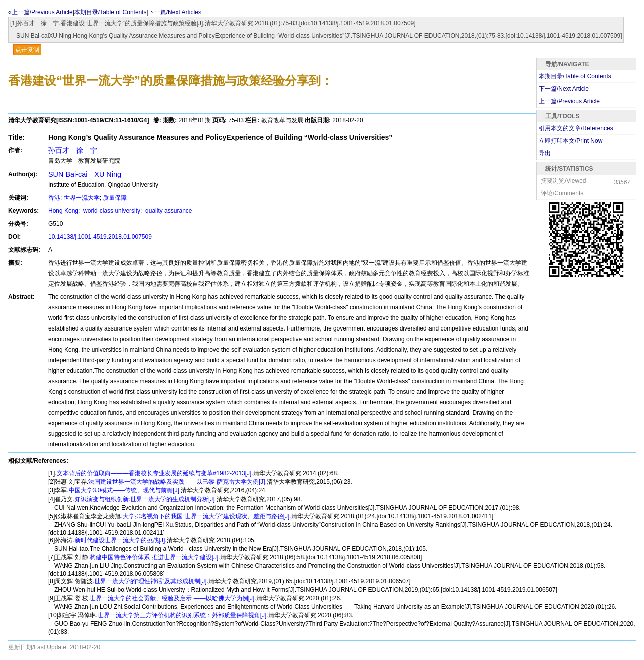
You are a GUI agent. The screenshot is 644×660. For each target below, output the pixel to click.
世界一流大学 (82, 198)
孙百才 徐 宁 (73, 150)
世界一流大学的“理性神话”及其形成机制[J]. (151, 581)
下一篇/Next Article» (175, 12)
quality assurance (168, 211)
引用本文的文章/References (576, 128)
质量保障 (115, 198)
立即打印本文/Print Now (571, 141)
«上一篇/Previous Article (40, 12)
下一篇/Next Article (564, 89)
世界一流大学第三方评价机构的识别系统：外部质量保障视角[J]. (183, 615)
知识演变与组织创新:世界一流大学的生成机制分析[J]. (146, 499)
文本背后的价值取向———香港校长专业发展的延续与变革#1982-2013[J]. (155, 473)
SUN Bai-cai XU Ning (85, 174)
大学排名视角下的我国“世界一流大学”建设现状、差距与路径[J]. (207, 516)
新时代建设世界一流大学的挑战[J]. (121, 540)
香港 (54, 198)
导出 (545, 153)
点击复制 (27, 50)
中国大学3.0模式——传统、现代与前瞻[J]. (125, 490)
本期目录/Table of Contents (111, 12)
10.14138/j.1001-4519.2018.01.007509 (100, 237)
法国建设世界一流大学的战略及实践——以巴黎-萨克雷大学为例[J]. (177, 482)
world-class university (111, 211)
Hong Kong (63, 211)
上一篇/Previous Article (569, 101)
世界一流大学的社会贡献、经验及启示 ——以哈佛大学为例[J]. (173, 598)
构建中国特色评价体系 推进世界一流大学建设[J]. (155, 557)
